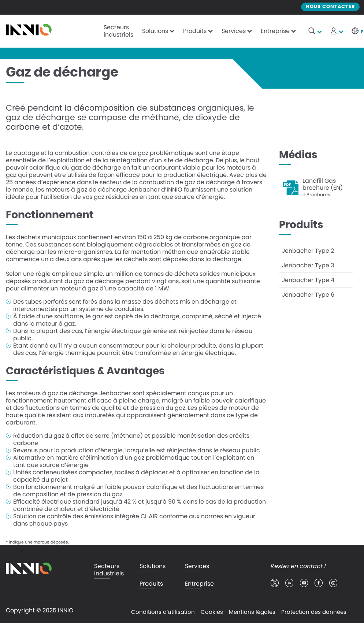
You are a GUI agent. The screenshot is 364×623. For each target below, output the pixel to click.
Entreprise (275, 31)
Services (234, 31)
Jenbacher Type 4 (308, 280)
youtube (304, 583)
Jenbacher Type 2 (308, 251)
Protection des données (314, 612)
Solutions (155, 31)
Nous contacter (330, 7)
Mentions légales (252, 612)
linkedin (289, 583)
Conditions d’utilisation (163, 612)
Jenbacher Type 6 (308, 295)
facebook (319, 583)
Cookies (212, 612)
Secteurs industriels (118, 31)
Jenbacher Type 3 (308, 265)
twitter (275, 583)
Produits (195, 31)
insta (333, 583)
